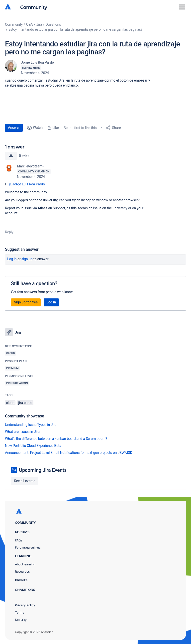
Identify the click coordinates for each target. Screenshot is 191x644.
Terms (19, 612)
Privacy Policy (25, 605)
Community (34, 7)
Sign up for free (26, 302)
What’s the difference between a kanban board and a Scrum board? (56, 439)
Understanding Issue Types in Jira (31, 425)
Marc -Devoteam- (30, 166)
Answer (14, 128)
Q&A (30, 24)
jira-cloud (25, 403)
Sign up (27, 259)
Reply (9, 232)
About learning (25, 564)
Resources (22, 572)
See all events (25, 481)
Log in (12, 259)
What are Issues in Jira (22, 432)
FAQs (19, 540)
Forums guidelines (28, 548)
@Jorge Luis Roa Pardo (27, 184)
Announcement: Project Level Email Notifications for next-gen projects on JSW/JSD (69, 453)
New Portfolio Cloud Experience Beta (33, 446)
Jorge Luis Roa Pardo (37, 62)
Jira (39, 24)
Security (21, 620)
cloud (10, 403)
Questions (53, 24)
